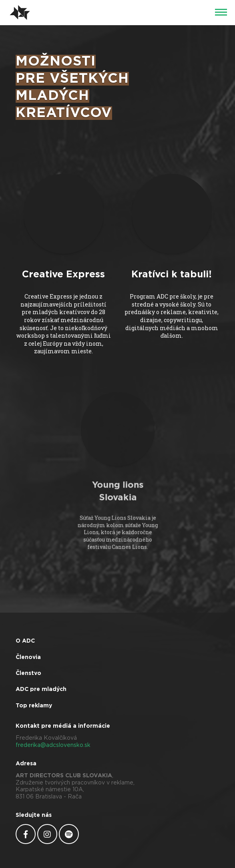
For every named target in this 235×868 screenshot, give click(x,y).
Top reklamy (34, 706)
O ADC (25, 641)
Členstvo (28, 673)
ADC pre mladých (41, 689)
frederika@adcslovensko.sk (53, 745)
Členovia (28, 657)
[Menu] (221, 13)
